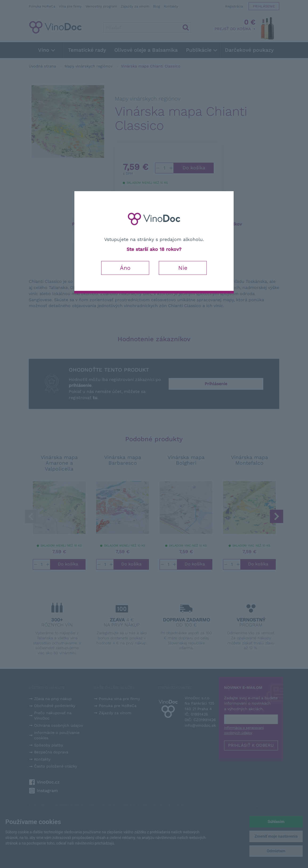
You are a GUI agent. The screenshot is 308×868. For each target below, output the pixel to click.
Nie (183, 268)
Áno (125, 268)
